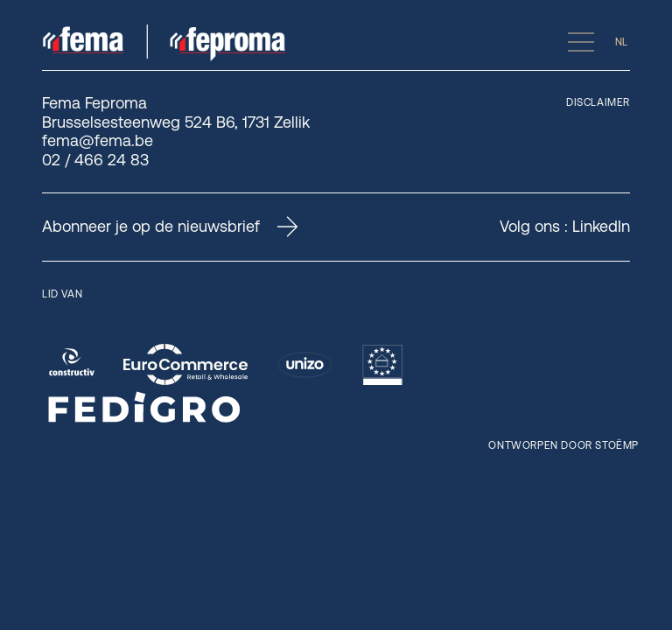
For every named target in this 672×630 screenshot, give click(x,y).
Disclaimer (598, 102)
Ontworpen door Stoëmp (563, 445)
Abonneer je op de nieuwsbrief (170, 227)
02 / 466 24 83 (95, 160)
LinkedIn (601, 226)
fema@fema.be (98, 140)
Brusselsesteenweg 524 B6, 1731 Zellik (176, 122)
